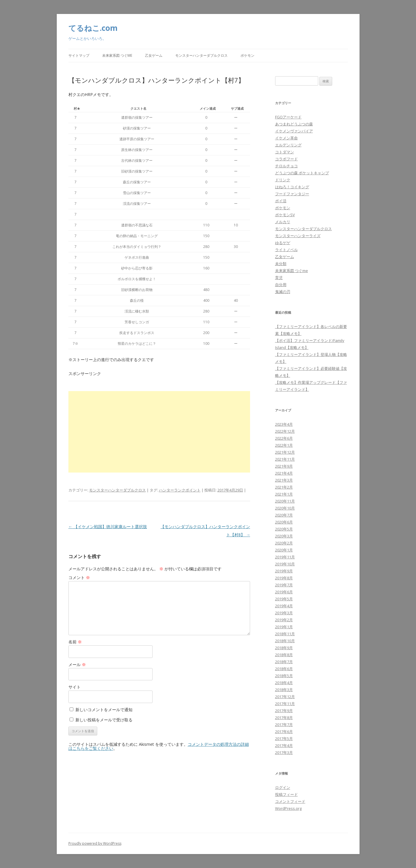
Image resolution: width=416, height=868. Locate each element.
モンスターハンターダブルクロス (201, 55)
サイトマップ (79, 55)
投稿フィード (286, 794)
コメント (79, 577)
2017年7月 (284, 725)
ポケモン (247, 55)
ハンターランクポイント (180, 490)
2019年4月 (284, 606)
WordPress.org (288, 808)
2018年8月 (284, 655)
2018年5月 (284, 676)
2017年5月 (284, 739)
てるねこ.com (93, 28)
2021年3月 (284, 480)
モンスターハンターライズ (298, 236)
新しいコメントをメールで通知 (104, 710)
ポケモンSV (285, 215)
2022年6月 (284, 438)
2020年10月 (285, 508)
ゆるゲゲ (283, 243)
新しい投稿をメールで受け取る (104, 720)
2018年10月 (285, 641)
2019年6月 (284, 592)
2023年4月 (284, 424)
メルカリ (283, 222)
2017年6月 (284, 732)
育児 (279, 278)
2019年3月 (284, 613)
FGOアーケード (288, 117)
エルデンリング (288, 145)
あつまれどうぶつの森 (294, 124)
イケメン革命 (286, 138)
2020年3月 (284, 536)
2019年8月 (284, 578)
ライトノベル (286, 250)
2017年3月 (284, 752)
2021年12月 (285, 452)
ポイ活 (281, 201)
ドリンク (283, 180)
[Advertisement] (159, 432)
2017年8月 (284, 718)
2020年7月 (284, 515)
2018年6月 (284, 669)
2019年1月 (284, 627)
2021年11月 (285, 459)
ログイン (283, 787)
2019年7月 (284, 585)
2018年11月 (285, 634)
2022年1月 (284, 445)
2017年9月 (284, 711)
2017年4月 (284, 745)
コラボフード (286, 159)
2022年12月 (285, 431)
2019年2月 (284, 620)
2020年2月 (284, 543)
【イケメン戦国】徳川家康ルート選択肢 (108, 527)
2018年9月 (284, 648)
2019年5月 (284, 599)
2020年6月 (284, 522)
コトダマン (285, 152)
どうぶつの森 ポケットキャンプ (302, 173)
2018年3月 (284, 690)
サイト (75, 687)
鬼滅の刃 (283, 292)
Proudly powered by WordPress (95, 843)
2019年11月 (285, 557)
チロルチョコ (286, 166)
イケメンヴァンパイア (294, 131)
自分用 (281, 285)
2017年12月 (285, 697)
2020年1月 (284, 550)
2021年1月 (284, 494)
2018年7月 (284, 662)
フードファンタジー (292, 194)
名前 (75, 642)
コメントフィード (290, 801)
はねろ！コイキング (292, 187)
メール (77, 664)
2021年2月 (284, 487)
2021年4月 (284, 473)
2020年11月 (285, 501)
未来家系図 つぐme (117, 55)
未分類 (281, 264)
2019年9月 (284, 571)
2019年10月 (285, 564)
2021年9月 (284, 466)
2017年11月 (285, 704)
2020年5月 (284, 529)
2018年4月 (284, 683)
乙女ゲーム (154, 55)
